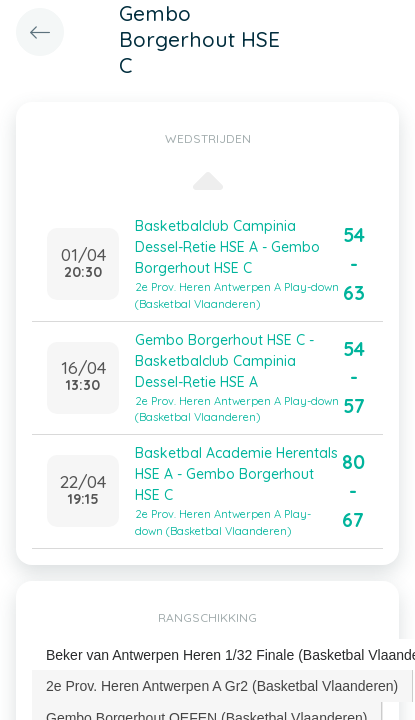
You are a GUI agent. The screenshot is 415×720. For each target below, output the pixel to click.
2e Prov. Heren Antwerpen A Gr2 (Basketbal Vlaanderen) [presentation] (222, 686)
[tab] (222, 686)
